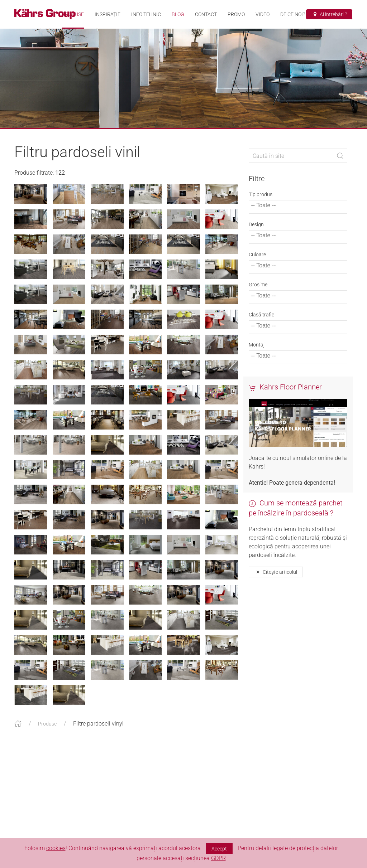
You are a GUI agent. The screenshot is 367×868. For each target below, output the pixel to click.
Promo (236, 14)
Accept (219, 849)
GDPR (218, 858)
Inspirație (108, 14)
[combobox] (298, 214)
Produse (73, 14)
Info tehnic (146, 14)
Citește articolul (276, 579)
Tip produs (261, 202)
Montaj (257, 352)
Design (256, 232)
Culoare (257, 262)
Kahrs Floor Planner (285, 394)
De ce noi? (293, 14)
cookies (56, 848)
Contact (206, 14)
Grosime (258, 292)
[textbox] (269, 213)
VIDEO (263, 14)
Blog (178, 14)
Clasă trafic (261, 322)
